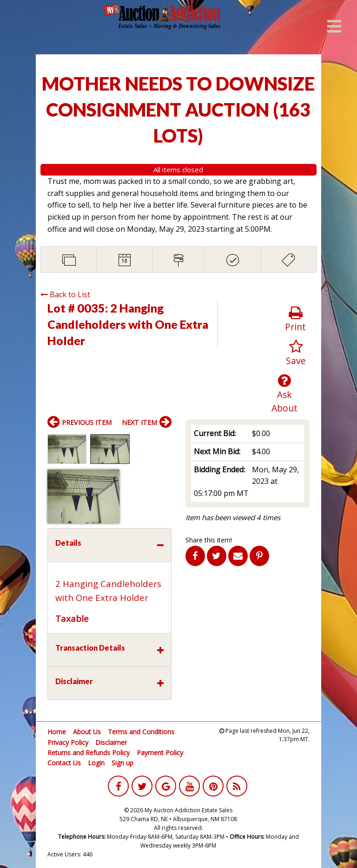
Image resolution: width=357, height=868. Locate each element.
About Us (87, 732)
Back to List (65, 294)
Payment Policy (160, 753)
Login (96, 763)
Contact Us (64, 763)
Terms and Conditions (141, 732)
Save (296, 353)
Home (57, 732)
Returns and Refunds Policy (89, 753)
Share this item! (209, 540)
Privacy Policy (68, 742)
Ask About (285, 394)
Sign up (122, 763)
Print (295, 319)
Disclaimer (111, 742)
